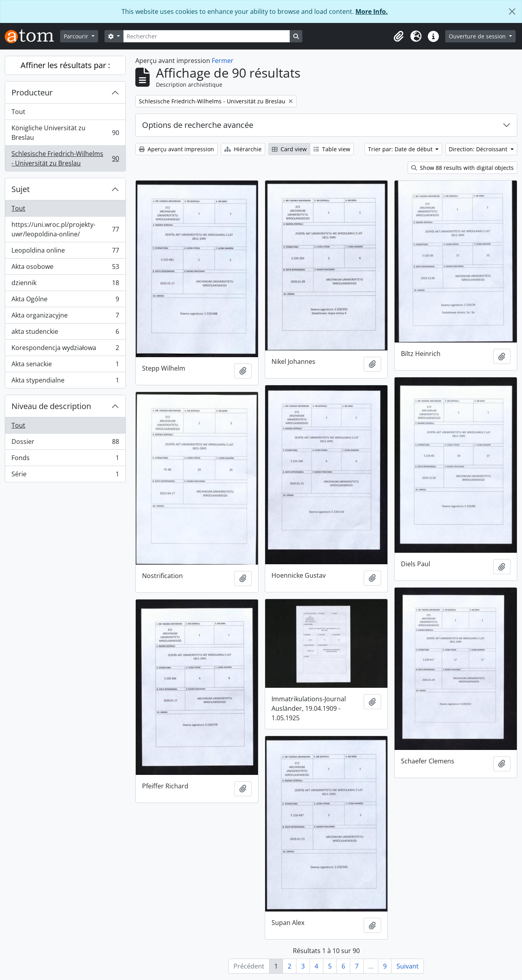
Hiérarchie (243, 149)
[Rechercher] (207, 36)
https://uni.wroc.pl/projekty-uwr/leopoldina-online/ (65, 229)
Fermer (223, 61)
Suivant (408, 966)
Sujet (21, 189)
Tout (18, 112)
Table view (332, 149)
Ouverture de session (478, 36)
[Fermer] (512, 11)
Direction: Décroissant (479, 149)
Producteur (32, 92)
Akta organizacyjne (65, 317)
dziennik (65, 284)
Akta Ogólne (65, 301)
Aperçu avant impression (177, 149)
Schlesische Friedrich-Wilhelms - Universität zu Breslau (65, 158)
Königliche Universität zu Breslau (65, 133)
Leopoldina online (65, 252)
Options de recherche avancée (198, 125)
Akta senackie (65, 366)
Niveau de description (51, 406)
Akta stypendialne (65, 382)
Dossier (65, 443)
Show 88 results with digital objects (462, 168)
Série (65, 476)
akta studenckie (65, 333)
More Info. (372, 11)
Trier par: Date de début (401, 149)
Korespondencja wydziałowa (65, 349)
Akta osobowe (65, 268)
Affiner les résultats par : (65, 65)
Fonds (65, 460)
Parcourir (77, 36)
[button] (399, 36)
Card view (289, 149)
